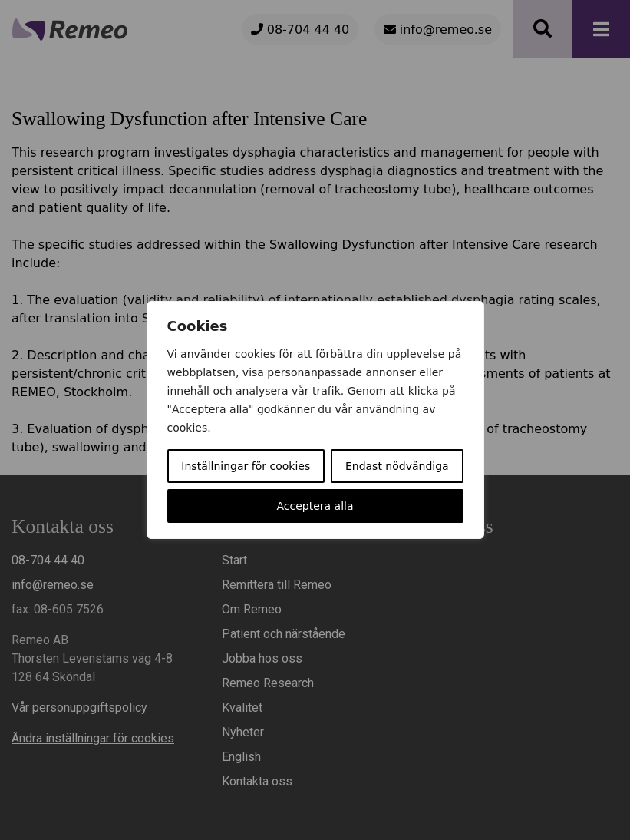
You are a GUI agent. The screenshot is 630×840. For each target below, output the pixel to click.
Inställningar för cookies (246, 466)
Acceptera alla (315, 506)
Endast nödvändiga (397, 466)
